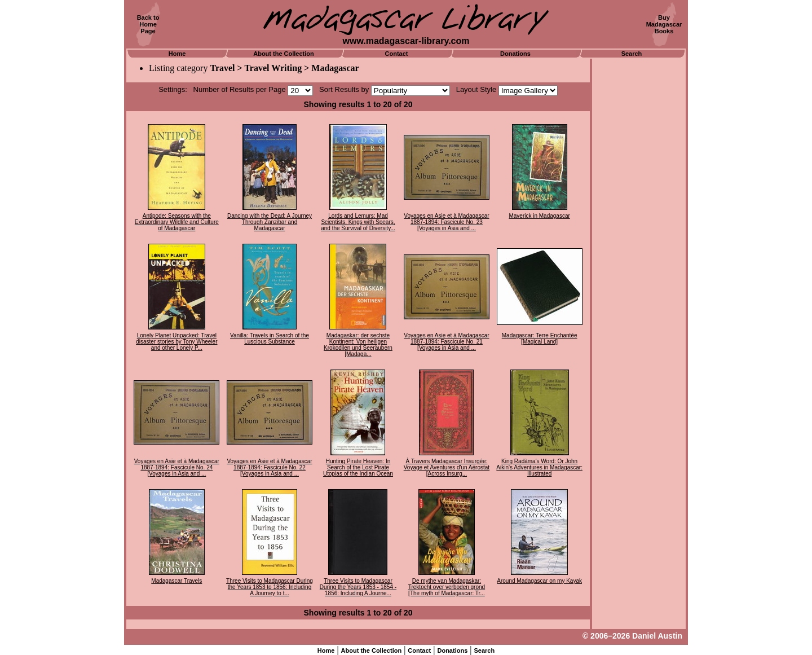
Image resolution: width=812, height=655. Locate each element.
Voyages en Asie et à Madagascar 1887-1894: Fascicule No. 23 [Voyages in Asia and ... (446, 222)
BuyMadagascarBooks (664, 24)
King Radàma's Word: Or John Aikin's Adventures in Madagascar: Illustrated (539, 467)
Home (177, 54)
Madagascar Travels (176, 581)
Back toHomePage (148, 24)
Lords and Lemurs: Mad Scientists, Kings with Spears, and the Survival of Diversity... (358, 222)
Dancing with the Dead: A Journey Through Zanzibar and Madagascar (270, 222)
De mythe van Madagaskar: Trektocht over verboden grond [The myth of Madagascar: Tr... (447, 587)
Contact (397, 54)
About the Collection (284, 54)
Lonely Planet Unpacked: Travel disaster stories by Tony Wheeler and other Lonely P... (176, 342)
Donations (515, 54)
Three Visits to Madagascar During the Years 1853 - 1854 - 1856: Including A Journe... (358, 587)
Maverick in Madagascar (539, 216)
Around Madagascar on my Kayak (539, 581)
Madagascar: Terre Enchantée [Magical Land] (540, 339)
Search (632, 54)
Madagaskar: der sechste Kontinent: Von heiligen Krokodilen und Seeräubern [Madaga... (358, 345)
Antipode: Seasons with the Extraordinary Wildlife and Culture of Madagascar (177, 222)
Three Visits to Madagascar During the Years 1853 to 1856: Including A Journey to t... (270, 587)
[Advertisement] (639, 228)
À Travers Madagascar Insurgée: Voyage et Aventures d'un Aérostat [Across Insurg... (447, 467)
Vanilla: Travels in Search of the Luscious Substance (270, 339)
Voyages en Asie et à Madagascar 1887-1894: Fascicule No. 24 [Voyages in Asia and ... (177, 467)
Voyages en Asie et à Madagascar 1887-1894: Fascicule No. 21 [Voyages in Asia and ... (446, 342)
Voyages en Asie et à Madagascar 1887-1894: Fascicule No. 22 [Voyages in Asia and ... (269, 467)
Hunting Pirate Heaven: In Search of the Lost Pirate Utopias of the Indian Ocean (358, 467)
